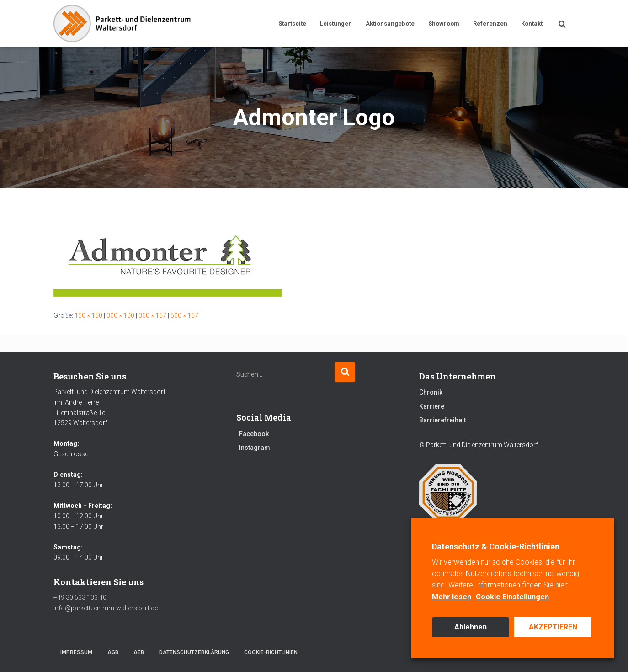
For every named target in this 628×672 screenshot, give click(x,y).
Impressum (76, 652)
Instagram (255, 448)
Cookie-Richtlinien (271, 652)
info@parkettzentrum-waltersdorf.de (106, 608)
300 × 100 (120, 315)
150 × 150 (88, 315)
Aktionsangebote (390, 24)
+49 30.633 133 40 (80, 597)
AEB (139, 652)
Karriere (432, 406)
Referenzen (490, 24)
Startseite (292, 24)
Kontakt (532, 24)
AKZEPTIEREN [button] (553, 627)
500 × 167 (184, 315)
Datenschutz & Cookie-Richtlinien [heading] (496, 547)
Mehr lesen (452, 597)
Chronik (431, 392)
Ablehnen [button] (471, 627)
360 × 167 (152, 315)
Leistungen (336, 24)
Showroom (444, 24)
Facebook (254, 434)
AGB (113, 652)
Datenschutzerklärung (194, 652)
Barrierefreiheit (442, 420)
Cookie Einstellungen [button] (512, 597)
